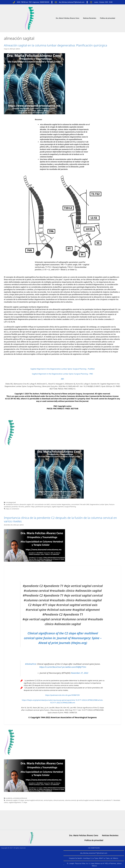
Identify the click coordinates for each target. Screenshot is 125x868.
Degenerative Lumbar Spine (99, 504)
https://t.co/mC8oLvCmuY (51, 667)
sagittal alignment (58, 507)
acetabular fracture (12, 504)
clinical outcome (59, 800)
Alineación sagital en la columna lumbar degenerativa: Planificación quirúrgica (55, 45)
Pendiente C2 (99, 800)
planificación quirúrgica (43, 507)
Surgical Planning (70, 507)
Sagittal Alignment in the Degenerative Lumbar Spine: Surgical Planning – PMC (62, 374)
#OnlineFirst (31, 664)
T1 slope (24, 802)
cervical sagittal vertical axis (34, 800)
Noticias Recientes (90, 18)
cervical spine (48, 800)
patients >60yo (30, 507)
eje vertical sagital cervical (85, 800)
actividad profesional (20, 798)
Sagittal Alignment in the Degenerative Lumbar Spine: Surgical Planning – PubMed (62, 369)
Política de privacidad (108, 18)
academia (9, 798)
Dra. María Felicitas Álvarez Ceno (68, 18)
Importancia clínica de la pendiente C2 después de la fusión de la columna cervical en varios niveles (60, 519)
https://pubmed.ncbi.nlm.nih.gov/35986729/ (62, 695)
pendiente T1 (108, 800)
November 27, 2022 (80, 673)
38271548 (74, 409)
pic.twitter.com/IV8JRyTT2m (74, 667)
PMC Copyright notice (63, 406)
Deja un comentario (13, 509)
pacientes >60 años (18, 507)
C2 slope (21, 800)
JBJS (62, 379)
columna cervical (70, 800)
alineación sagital (25, 504)
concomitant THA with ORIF (80, 504)
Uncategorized (11, 502)
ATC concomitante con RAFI (41, 504)
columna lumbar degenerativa (60, 504)
